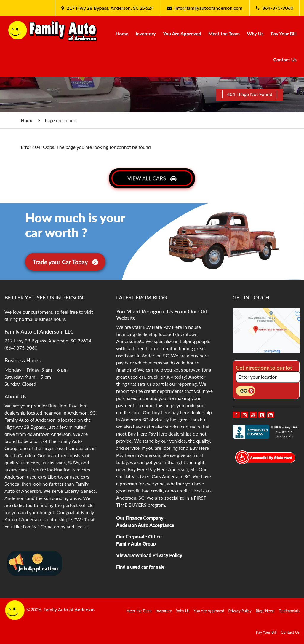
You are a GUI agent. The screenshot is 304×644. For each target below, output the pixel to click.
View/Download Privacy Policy (149, 555)
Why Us (255, 33)
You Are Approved (182, 33)
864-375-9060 (278, 8)
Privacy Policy (240, 611)
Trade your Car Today (65, 262)
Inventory (146, 33)
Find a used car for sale (140, 567)
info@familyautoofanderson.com (209, 8)
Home (122, 33)
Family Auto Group (136, 544)
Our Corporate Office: (139, 537)
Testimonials (289, 611)
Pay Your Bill (284, 33)
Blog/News (265, 611)
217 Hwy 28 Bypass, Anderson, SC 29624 (110, 8)
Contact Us (285, 59)
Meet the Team (224, 33)
